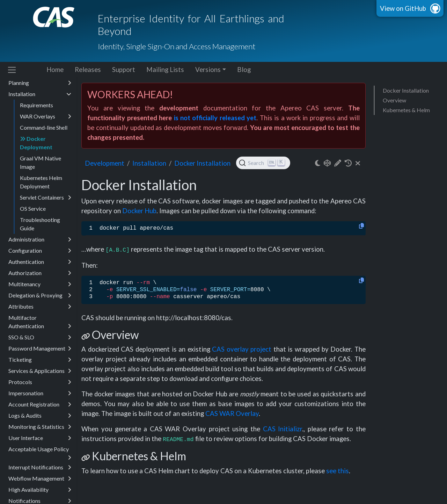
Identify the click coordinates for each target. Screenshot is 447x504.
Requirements (36, 105)
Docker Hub (139, 211)
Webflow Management (40, 478)
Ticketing (40, 360)
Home (55, 70)
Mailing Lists (165, 70)
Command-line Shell (44, 127)
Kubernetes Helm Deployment (41, 182)
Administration (40, 239)
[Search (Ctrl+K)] (263, 163)
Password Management (40, 348)
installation (149, 163)
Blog (244, 70)
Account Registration (40, 404)
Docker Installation (406, 90)
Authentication (40, 262)
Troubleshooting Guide (40, 224)
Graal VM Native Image (41, 162)
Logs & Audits (40, 416)
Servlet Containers (46, 197)
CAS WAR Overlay (232, 413)
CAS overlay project (242, 349)
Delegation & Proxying (40, 295)
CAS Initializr (283, 429)
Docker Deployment (36, 143)
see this (338, 471)
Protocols (40, 382)
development (105, 163)
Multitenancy (40, 284)
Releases (88, 70)
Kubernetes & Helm (406, 110)
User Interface (40, 438)
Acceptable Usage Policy (40, 450)
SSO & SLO (40, 337)
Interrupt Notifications (40, 467)
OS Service (33, 208)
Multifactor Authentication (40, 322)
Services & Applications (40, 371)
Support (124, 70)
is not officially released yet (215, 118)
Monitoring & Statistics (40, 427)
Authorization (40, 273)
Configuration (40, 251)
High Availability (40, 490)
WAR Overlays (46, 116)
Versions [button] (208, 70)
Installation (40, 94)
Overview (394, 100)
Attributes (40, 307)
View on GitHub (403, 8)
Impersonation (40, 393)
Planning (40, 83)
